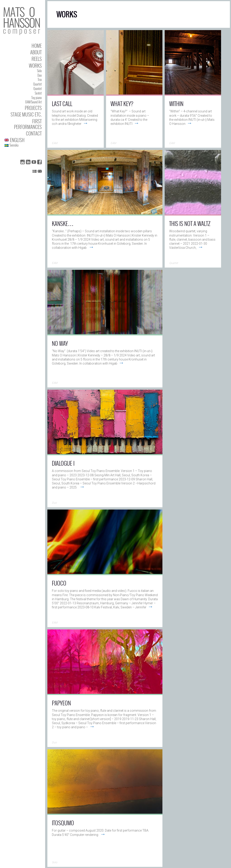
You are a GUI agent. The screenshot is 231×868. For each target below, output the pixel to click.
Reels (37, 59)
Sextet (38, 93)
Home (37, 46)
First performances (28, 124)
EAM (55, 143)
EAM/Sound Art (33, 102)
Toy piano (37, 98)
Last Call (62, 103)
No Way (60, 343)
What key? (122, 103)
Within (176, 103)
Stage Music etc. (26, 114)
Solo (39, 71)
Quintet (38, 89)
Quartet (37, 84)
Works (35, 65)
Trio (40, 79)
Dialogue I (63, 463)
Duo (40, 75)
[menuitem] (23, 140)
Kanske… (63, 223)
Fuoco (59, 583)
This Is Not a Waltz (190, 223)
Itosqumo (63, 823)
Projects (33, 108)
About (36, 52)
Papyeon (61, 703)
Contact (34, 133)
